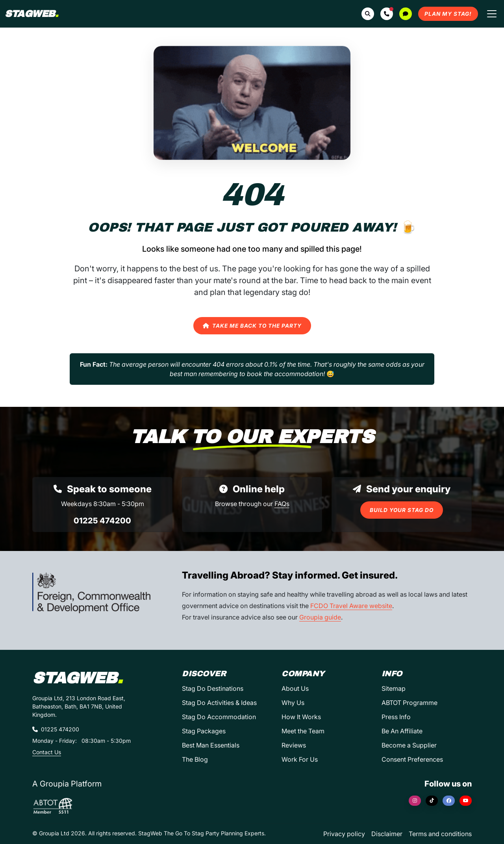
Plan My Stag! (448, 14)
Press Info (396, 717)
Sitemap (394, 688)
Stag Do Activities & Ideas (219, 703)
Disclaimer (387, 834)
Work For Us (300, 759)
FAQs (282, 504)
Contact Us (47, 752)
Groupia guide (320, 617)
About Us (295, 688)
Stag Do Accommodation (219, 717)
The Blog (195, 759)
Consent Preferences (412, 759)
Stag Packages (204, 731)
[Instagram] (415, 801)
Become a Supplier (409, 745)
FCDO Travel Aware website (351, 606)
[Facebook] (449, 801)
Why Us (293, 703)
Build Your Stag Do (402, 510)
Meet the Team (303, 731)
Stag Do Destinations (213, 688)
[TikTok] (432, 801)
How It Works (301, 717)
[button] (387, 14)
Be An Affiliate (402, 731)
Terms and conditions (440, 834)
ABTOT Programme (409, 703)
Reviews (294, 745)
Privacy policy (344, 834)
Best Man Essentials (211, 745)
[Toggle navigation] (492, 14)
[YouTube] (466, 801)
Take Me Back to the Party (252, 326)
